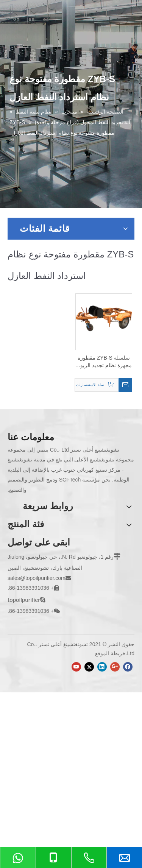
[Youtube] (76, 667)
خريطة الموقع (110, 653)
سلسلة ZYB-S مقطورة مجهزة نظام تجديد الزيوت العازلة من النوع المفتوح (104, 362)
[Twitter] (89, 667)
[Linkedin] (102, 667)
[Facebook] (128, 667)
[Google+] (115, 667)
